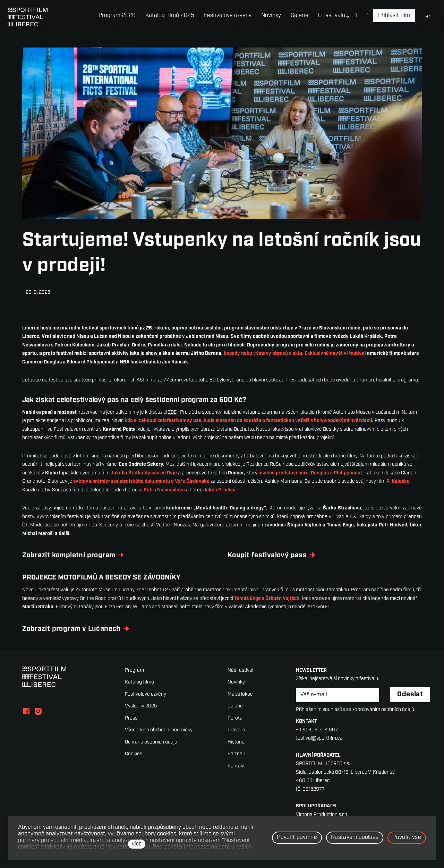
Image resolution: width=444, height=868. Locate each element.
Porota (235, 718)
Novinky (236, 682)
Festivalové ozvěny (146, 694)
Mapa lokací (241, 694)
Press (131, 718)
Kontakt (236, 766)
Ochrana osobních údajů (151, 742)
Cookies (134, 754)
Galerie (235, 706)
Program (134, 671)
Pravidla (236, 730)
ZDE (172, 412)
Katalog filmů (139, 682)
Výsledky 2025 (141, 706)
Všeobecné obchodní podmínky (159, 730)
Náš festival (240, 671)
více (137, 844)
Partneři (236, 754)
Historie (236, 742)
